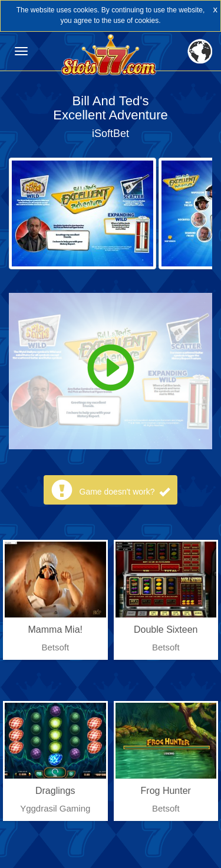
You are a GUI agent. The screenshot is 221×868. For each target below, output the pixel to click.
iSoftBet (111, 133)
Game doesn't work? (125, 492)
